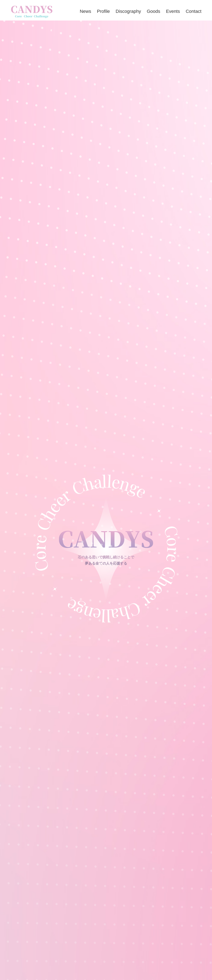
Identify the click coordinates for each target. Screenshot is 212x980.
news (85, 11)
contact (194, 11)
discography (128, 11)
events (173, 11)
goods (154, 11)
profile (103, 11)
